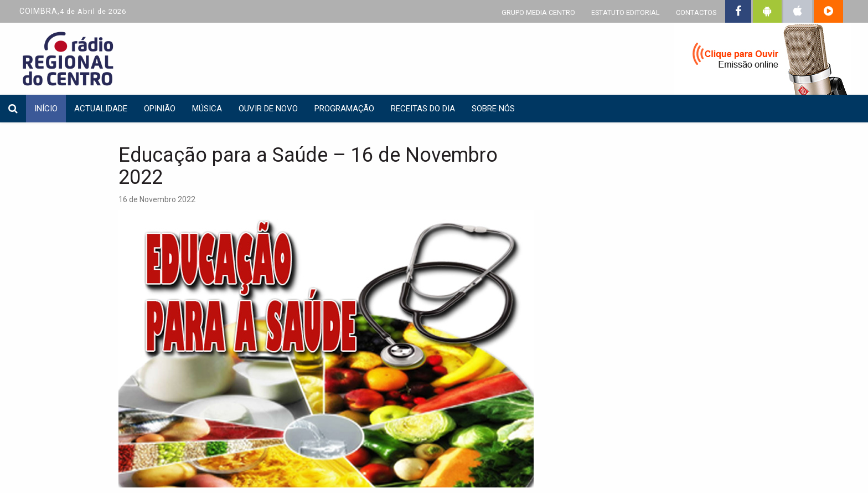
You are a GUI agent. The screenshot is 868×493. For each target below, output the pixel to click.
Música (207, 109)
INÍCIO (46, 109)
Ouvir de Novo (268, 109)
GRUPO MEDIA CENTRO (538, 12)
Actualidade (101, 109)
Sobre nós (493, 109)
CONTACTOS (696, 12)
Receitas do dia (423, 109)
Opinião (160, 109)
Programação (344, 109)
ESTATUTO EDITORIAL (626, 12)
